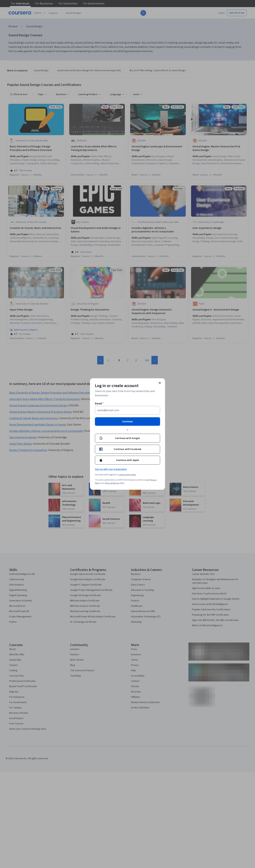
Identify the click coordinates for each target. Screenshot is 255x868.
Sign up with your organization (111, 469)
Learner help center (127, 475)
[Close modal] (160, 383)
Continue (127, 422)
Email (99, 404)
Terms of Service (112, 483)
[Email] (127, 410)
